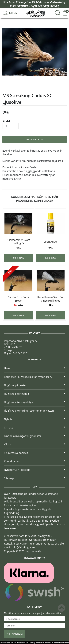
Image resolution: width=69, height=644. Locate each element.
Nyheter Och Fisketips (34, 470)
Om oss (34, 428)
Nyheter (34, 419)
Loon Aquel (51, 242)
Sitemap (34, 478)
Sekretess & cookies (34, 453)
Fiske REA (15, 2)
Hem (34, 368)
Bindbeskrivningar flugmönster (34, 436)
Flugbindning (51, 6)
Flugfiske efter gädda (34, 394)
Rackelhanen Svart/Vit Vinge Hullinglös (51, 299)
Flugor (33, 6)
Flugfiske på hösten (34, 385)
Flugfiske (22, 6)
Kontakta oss (34, 461)
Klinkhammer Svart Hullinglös (18, 242)
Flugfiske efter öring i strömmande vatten (34, 411)
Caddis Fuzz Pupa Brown (18, 299)
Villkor (34, 444)
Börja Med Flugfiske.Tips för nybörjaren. (34, 377)
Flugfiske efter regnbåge (34, 402)
